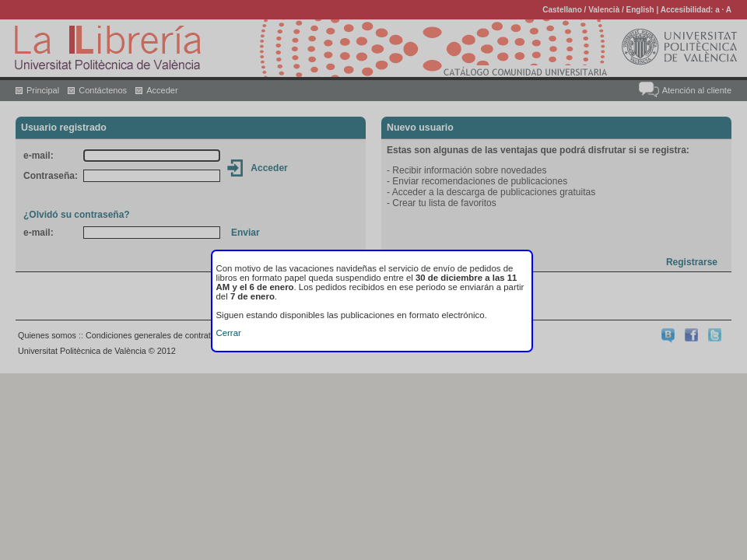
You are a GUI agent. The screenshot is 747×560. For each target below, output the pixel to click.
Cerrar (229, 333)
